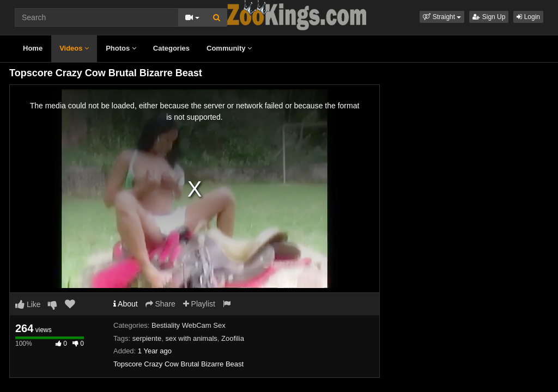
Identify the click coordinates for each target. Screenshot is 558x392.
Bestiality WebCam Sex (189, 325)
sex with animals (191, 338)
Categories (171, 48)
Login (528, 17)
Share (160, 304)
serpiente (147, 338)
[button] (442, 17)
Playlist (199, 304)
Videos (74, 48)
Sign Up (489, 17)
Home (33, 48)
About (126, 304)
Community (229, 48)
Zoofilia (233, 338)
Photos (121, 48)
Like (28, 304)
